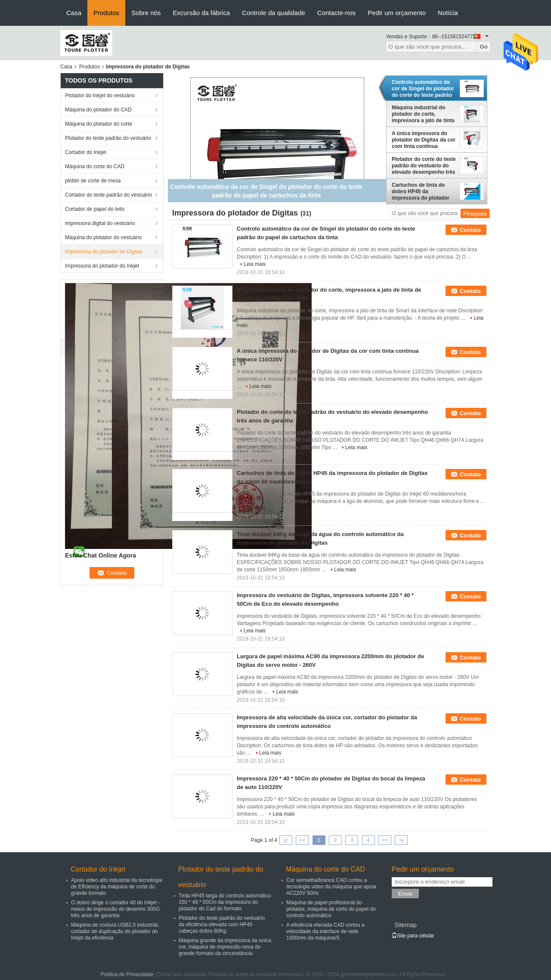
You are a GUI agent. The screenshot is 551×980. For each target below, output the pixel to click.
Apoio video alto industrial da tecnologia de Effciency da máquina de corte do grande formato (116, 887)
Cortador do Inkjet (85, 152)
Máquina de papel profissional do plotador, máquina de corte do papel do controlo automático (331, 909)
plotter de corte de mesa (93, 181)
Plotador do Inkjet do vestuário (100, 96)
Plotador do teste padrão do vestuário (108, 138)
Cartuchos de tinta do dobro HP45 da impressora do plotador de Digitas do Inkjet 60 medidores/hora (421, 191)
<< (302, 840)
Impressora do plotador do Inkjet (102, 266)
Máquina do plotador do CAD (98, 110)
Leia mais (255, 264)
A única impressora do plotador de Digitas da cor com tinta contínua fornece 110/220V (424, 140)
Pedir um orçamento (397, 13)
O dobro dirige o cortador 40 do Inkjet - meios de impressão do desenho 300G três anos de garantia (115, 909)
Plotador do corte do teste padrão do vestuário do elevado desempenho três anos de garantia (424, 166)
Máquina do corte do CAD (95, 166)
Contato (470, 230)
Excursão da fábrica (201, 13)
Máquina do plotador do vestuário (103, 237)
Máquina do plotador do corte (99, 124)
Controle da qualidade (274, 13)
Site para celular (413, 936)
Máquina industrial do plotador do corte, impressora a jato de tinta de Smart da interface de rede (423, 114)
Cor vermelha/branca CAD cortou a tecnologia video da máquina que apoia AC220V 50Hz (331, 887)
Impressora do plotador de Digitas (104, 252)
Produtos (106, 13)
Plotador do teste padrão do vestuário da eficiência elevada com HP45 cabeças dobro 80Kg (222, 925)
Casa (74, 13)
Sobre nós (146, 13)
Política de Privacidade (127, 974)
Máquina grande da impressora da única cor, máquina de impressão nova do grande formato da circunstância (225, 947)
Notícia (448, 13)
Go (484, 47)
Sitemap (405, 925)
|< (286, 840)
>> (385, 840)
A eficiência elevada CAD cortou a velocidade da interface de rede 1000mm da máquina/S (325, 931)
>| (401, 840)
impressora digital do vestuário (100, 223)
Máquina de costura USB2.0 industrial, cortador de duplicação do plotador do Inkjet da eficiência (115, 931)
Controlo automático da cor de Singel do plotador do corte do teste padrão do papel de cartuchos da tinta (423, 89)
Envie (405, 894)
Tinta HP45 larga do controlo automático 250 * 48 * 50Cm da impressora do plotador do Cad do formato (225, 902)
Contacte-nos (336, 13)
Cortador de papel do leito (95, 209)
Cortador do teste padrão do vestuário (108, 195)
